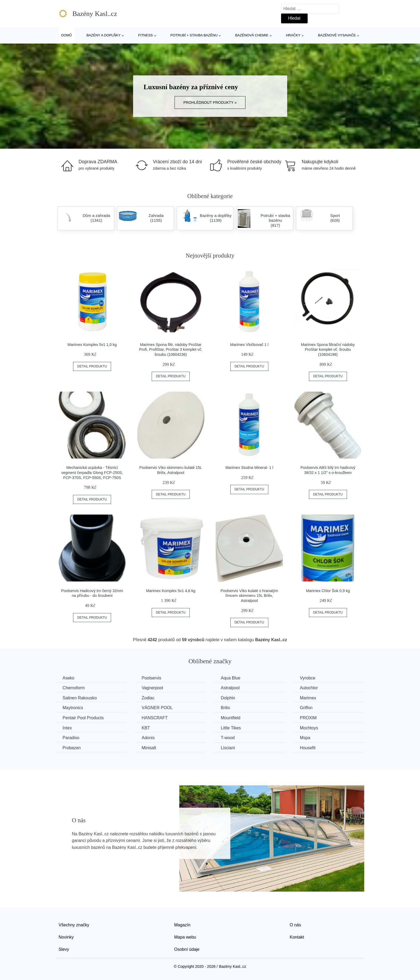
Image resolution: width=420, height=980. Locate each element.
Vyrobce (308, 678)
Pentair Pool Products (83, 718)
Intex (67, 728)
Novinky (66, 937)
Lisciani (228, 748)
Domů (67, 35)
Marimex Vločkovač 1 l (249, 345)
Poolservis (151, 678)
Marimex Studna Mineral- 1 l (249, 468)
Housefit (308, 748)
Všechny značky (74, 925)
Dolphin (228, 698)
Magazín (182, 925)
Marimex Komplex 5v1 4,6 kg (171, 591)
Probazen (72, 748)
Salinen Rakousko (80, 698)
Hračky (293, 35)
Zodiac (148, 698)
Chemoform (74, 688)
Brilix (225, 708)
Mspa (305, 738)
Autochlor (309, 688)
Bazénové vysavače (337, 35)
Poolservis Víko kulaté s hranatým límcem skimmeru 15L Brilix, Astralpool (249, 596)
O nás (296, 925)
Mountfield (231, 718)
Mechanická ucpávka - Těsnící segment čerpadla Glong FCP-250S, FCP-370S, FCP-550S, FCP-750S (92, 472)
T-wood (228, 738)
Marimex (308, 698)
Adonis (148, 738)
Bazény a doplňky (103, 35)
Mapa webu (185, 937)
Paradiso (71, 738)
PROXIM (308, 718)
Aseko (69, 678)
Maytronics (73, 708)
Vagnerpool (152, 688)
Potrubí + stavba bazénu (194, 35)
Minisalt (149, 748)
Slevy (64, 949)
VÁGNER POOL (157, 708)
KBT (146, 728)
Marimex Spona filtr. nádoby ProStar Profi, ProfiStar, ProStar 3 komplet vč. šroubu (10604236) (171, 350)
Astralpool (230, 688)
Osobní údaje (187, 949)
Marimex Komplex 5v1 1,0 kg (92, 345)
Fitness (145, 35)
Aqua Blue (231, 678)
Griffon (306, 708)
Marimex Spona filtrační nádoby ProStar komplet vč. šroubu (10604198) (328, 350)
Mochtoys (309, 728)
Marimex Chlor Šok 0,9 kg (328, 591)
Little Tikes (231, 728)
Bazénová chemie (252, 35)
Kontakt (297, 937)
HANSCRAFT (155, 718)
